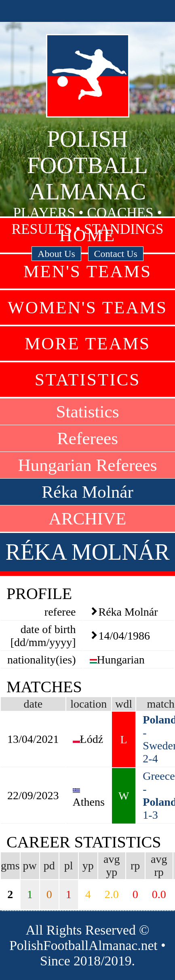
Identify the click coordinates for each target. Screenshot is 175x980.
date (33, 704)
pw (30, 866)
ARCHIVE (88, 519)
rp (135, 866)
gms (10, 866)
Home (87, 235)
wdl (124, 704)
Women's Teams (87, 307)
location (89, 704)
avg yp (112, 866)
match (160, 704)
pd (49, 866)
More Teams (87, 343)
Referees (87, 438)
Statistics (88, 380)
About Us (56, 254)
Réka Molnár (87, 492)
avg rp (159, 866)
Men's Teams (87, 271)
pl (69, 866)
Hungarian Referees (87, 465)
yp (88, 866)
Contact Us (116, 254)
